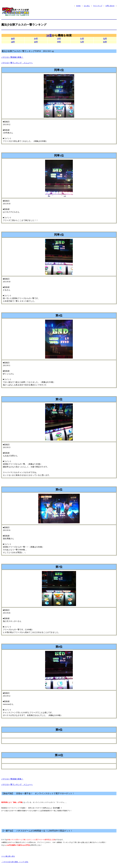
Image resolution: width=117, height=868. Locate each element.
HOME (78, 6)
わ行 (105, 42)
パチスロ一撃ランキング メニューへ (17, 63)
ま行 (36, 42)
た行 (82, 39)
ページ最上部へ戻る (8, 856)
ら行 (82, 42)
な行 (105, 39)
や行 (59, 42)
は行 (13, 42)
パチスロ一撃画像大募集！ (12, 57)
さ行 (59, 39)
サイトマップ (98, 6)
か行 (36, 39)
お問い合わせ (110, 6)
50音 (49, 35)
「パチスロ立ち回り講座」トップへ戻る (15, 862)
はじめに (87, 6)
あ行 (13, 39)
